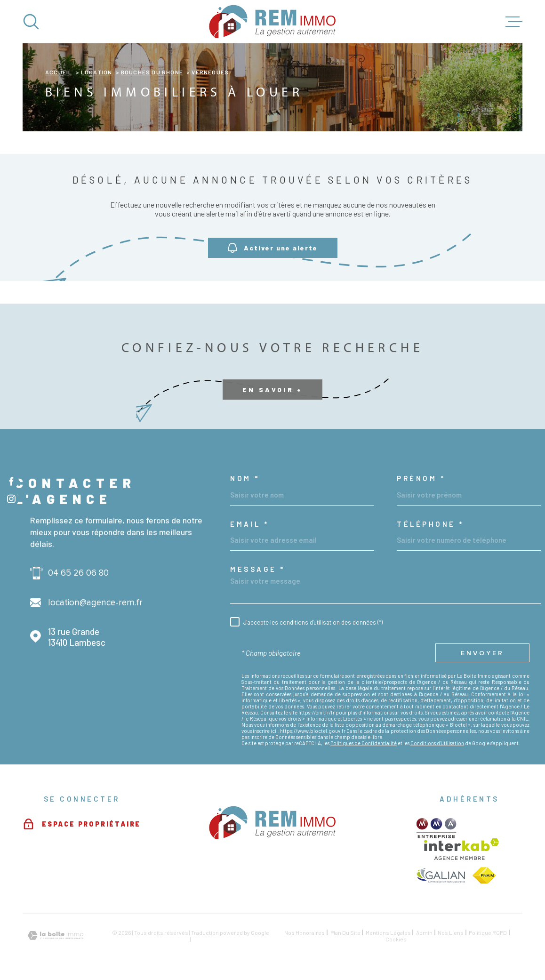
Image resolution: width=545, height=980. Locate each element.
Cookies (396, 939)
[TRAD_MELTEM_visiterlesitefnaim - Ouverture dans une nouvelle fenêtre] (484, 875)
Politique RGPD (488, 932)
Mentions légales (388, 932)
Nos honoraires (305, 932)
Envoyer (482, 653)
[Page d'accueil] (272, 22)
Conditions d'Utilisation (437, 743)
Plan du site (345, 932)
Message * (258, 569)
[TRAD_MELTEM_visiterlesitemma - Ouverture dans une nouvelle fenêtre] (437, 828)
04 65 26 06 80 (78, 573)
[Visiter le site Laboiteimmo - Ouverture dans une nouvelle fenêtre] (56, 936)
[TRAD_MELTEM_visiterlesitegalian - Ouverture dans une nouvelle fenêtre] (441, 875)
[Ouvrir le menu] (514, 22)
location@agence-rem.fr (95, 603)
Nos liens (451, 932)
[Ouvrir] (31, 22)
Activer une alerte (273, 248)
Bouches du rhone (152, 72)
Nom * (245, 478)
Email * (250, 524)
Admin (424, 932)
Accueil (59, 72)
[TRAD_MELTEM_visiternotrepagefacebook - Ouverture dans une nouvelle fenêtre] (11, 481)
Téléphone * (430, 524)
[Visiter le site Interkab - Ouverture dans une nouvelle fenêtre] (461, 849)
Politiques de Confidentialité (364, 743)
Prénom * (421, 478)
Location (97, 72)
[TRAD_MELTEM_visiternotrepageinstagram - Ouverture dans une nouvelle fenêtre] (11, 499)
